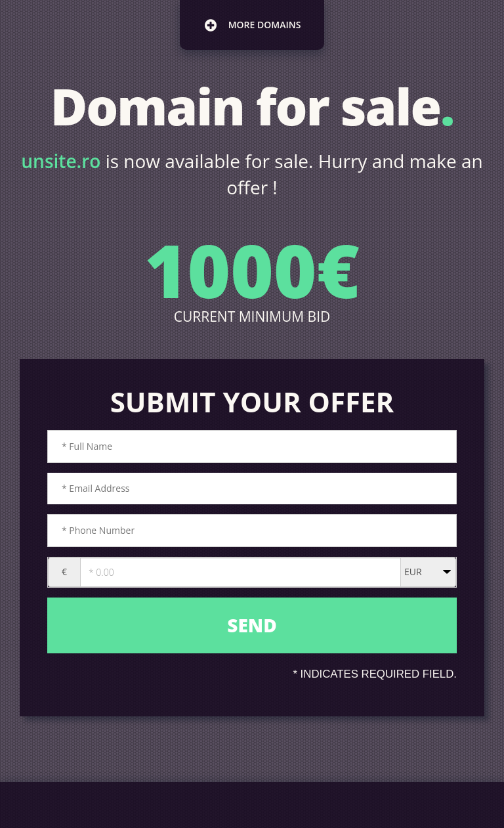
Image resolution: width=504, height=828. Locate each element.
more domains (253, 25)
